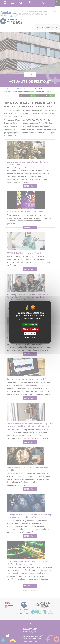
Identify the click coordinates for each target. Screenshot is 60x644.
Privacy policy (30, 337)
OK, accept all (30, 325)
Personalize (30, 334)
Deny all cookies (30, 329)
